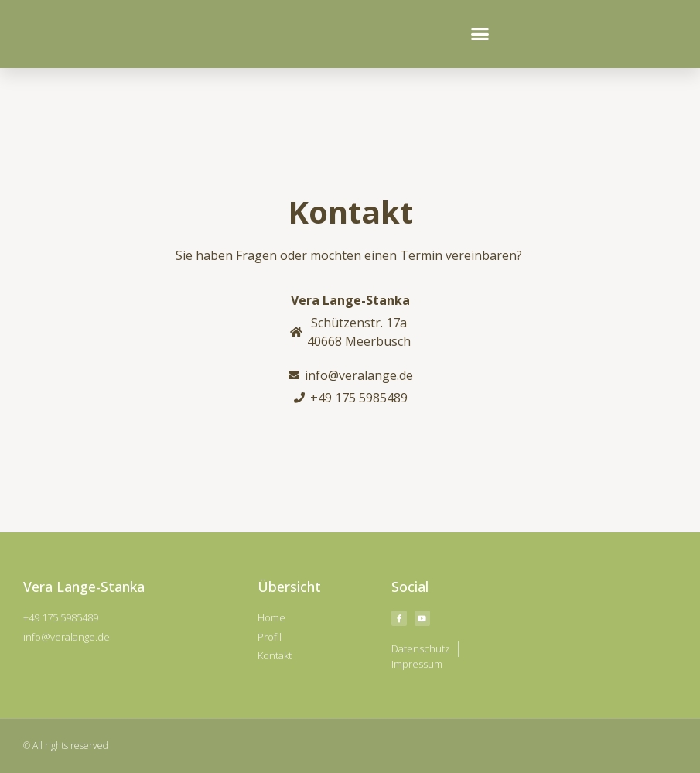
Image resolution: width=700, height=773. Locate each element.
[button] (480, 34)
